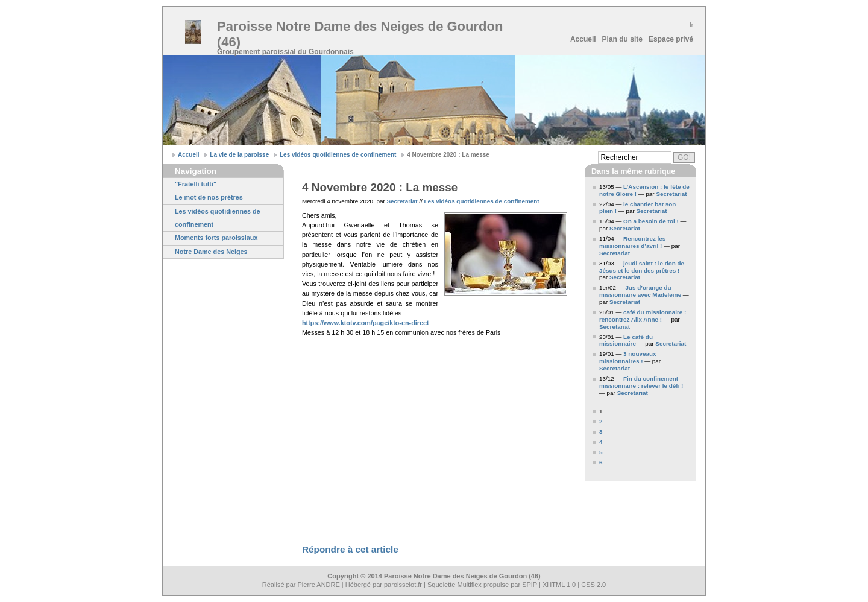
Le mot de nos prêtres (209, 197)
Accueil (583, 39)
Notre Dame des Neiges (211, 252)
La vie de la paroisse (239, 155)
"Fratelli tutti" (196, 184)
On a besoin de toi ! (651, 221)
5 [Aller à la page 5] (601, 452)
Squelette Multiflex (454, 585)
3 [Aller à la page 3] (601, 432)
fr (691, 25)
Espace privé (671, 39)
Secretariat (402, 201)
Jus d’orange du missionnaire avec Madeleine (640, 291)
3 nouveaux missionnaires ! (627, 357)
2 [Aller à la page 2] (601, 421)
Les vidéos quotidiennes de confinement (338, 155)
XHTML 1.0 (559, 585)
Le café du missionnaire (626, 341)
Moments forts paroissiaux (216, 238)
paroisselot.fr (403, 585)
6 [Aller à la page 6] (601, 462)
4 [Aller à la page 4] (601, 442)
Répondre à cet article (350, 549)
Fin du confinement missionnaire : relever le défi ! (641, 382)
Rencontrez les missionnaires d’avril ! (632, 242)
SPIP (530, 585)
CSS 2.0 (593, 585)
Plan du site (622, 39)
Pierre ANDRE (319, 585)
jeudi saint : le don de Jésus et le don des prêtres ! (642, 267)
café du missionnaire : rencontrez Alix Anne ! (643, 316)
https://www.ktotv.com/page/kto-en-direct (366, 323)
